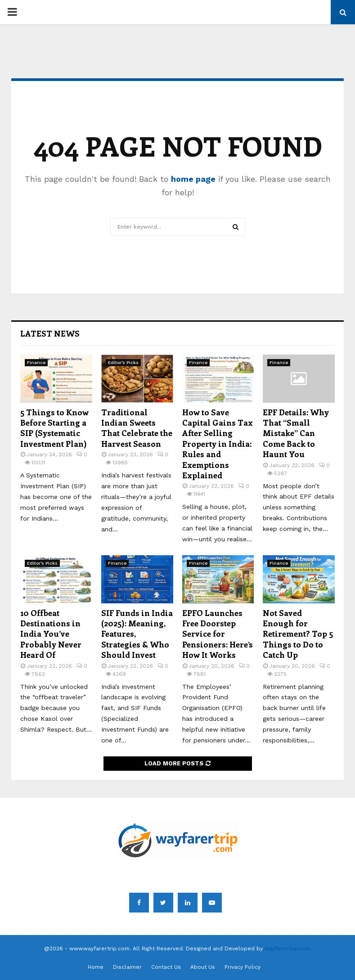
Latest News (50, 333)
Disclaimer (127, 967)
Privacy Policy (243, 967)
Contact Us (166, 967)
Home (96, 967)
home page (193, 179)
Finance (36, 362)
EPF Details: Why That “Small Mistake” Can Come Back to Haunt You (296, 433)
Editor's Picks (123, 362)
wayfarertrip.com (288, 949)
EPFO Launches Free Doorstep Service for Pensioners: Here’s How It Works (218, 634)
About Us (203, 967)
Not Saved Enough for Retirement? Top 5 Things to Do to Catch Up (298, 634)
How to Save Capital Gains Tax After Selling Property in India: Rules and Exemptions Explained (218, 444)
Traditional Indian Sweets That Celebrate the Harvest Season (137, 428)
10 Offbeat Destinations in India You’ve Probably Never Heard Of (51, 634)
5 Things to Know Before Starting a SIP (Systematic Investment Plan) (54, 428)
